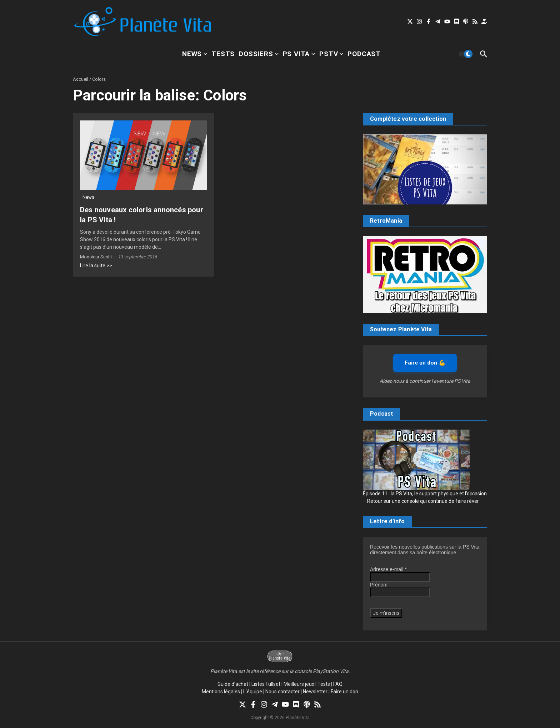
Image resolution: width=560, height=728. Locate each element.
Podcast (364, 54)
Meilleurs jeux (299, 684)
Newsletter (315, 692)
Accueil (81, 79)
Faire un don (344, 692)
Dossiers (259, 54)
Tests (223, 54)
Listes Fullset (266, 684)
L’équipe (253, 692)
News (195, 54)
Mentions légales (221, 692)
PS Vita (299, 54)
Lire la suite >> (96, 266)
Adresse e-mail (388, 569)
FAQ (338, 684)
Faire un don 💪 (425, 363)
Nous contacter (282, 692)
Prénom (379, 585)
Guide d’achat (233, 684)
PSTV (331, 54)
